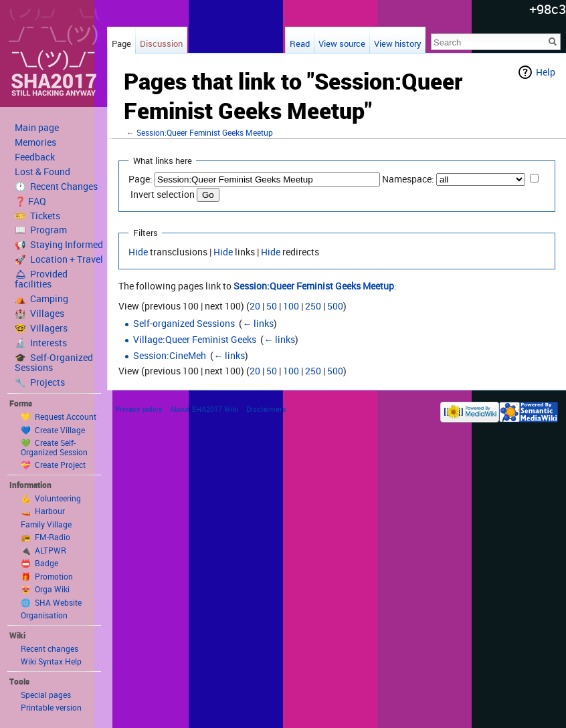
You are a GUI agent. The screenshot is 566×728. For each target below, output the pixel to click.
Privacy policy (139, 409)
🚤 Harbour (43, 511)
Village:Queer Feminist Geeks (195, 339)
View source (342, 43)
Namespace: (408, 179)
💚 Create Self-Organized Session (54, 447)
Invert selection (163, 194)
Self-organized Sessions (184, 323)
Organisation (44, 615)
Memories (35, 142)
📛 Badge (39, 563)
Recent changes (50, 648)
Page (121, 43)
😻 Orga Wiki (45, 589)
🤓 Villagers (41, 328)
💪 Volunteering (51, 498)
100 (291, 306)
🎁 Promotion (47, 576)
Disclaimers (266, 409)
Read (300, 43)
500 (335, 306)
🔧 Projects (40, 382)
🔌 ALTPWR (43, 550)
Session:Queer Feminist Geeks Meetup (205, 133)
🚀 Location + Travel (59, 259)
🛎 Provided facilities (41, 279)
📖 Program (41, 230)
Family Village (46, 524)
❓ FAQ (30, 201)
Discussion (161, 43)
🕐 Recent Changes (56, 187)
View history (398, 43)
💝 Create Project (53, 465)
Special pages (46, 695)
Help (546, 72)
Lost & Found (42, 172)
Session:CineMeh (170, 355)
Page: (140, 179)
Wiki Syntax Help (51, 661)
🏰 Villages (39, 314)
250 (313, 306)
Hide (138, 252)
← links (258, 323)
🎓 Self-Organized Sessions (54, 363)
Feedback (35, 157)
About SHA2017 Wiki (204, 409)
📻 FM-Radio (45, 537)
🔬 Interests (41, 343)
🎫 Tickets (37, 216)
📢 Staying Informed (59, 245)
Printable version (51, 707)
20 (255, 306)
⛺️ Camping (41, 299)
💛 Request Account (59, 416)
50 (272, 306)
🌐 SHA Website (51, 602)
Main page (37, 128)
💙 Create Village (53, 430)
